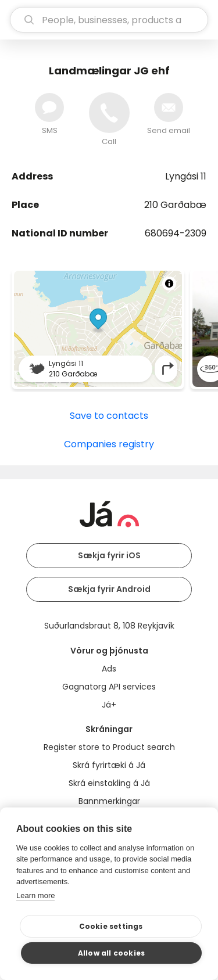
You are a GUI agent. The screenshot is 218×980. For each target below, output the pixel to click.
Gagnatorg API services (109, 687)
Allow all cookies (111, 953)
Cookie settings (111, 926)
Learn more (35, 895)
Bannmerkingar (109, 801)
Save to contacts (109, 416)
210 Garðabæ (175, 205)
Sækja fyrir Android (109, 589)
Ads (109, 669)
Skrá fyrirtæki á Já (109, 765)
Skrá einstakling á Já (109, 783)
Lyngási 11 (186, 176)
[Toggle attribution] (169, 283)
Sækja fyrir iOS (109, 555)
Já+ (109, 705)
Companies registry (109, 444)
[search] (109, 20)
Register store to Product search (109, 747)
